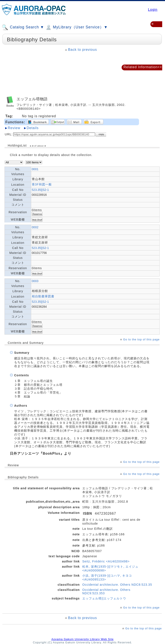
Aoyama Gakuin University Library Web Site (82, 639)
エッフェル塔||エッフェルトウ (104, 598)
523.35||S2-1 (40, 190)
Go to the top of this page (141, 339)
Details (33, 128)
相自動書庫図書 (43, 296)
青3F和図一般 (42, 184)
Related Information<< (143, 67)
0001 (35, 169)
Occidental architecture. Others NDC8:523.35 (117, 585)
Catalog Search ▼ (23, 27)
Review (14, 128)
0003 (35, 281)
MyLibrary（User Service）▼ (76, 27)
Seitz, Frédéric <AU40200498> (106, 561)
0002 (35, 227)
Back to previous (82, 50)
